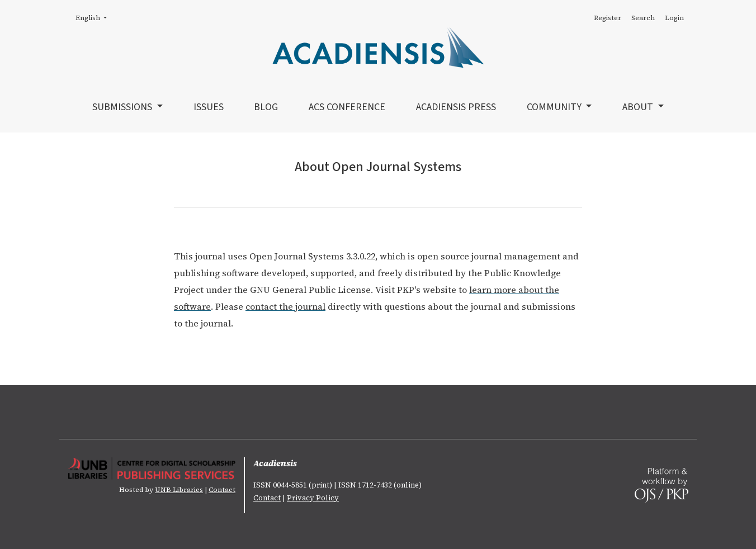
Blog (266, 107)
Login (674, 18)
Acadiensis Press (456, 107)
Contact (222, 490)
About (639, 107)
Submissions (123, 107)
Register (608, 18)
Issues (209, 107)
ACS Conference (347, 107)
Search (643, 18)
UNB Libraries (179, 490)
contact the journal (285, 306)
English (94, 17)
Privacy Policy (313, 498)
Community (555, 107)
